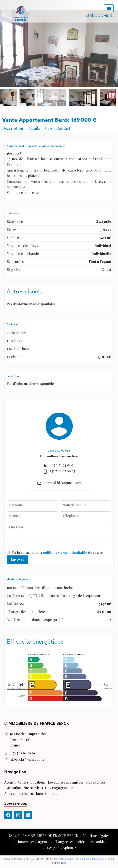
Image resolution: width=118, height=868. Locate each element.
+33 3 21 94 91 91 (62, 465)
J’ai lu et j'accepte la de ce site (57, 552)
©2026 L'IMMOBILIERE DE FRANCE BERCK (44, 836)
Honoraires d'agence (33, 842)
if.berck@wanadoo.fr (28, 759)
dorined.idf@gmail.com (62, 483)
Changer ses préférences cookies (80, 842)
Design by (61, 848)
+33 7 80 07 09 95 (62, 471)
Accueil (21, 13)
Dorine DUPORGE (59, 451)
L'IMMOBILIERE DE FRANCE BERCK (37, 724)
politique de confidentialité (65, 552)
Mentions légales (96, 836)
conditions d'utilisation (92, 859)
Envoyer (18, 559)
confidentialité (65, 859)
